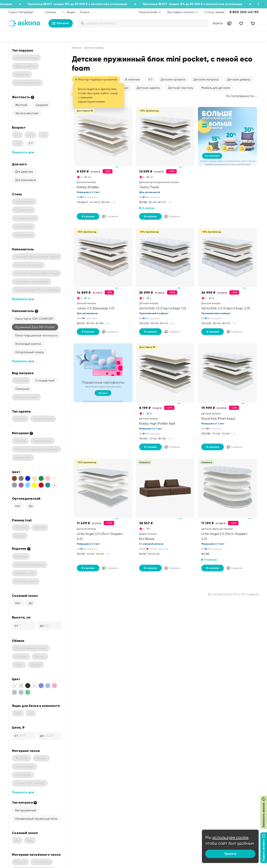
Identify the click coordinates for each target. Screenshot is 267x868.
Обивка (18, 641)
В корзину (88, 216)
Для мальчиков (25, 180)
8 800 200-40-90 (244, 12)
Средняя (42, 105)
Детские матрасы (206, 79)
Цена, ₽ (18, 727)
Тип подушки (22, 50)
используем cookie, (231, 837)
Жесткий (21, 105)
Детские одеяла (148, 88)
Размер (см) (22, 520)
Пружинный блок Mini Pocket (35, 327)
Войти (218, 23)
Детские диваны (239, 79)
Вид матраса (23, 373)
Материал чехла (26, 751)
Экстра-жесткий (27, 113)
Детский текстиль (181, 88)
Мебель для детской (216, 88)
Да (31, 506)
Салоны (50, 12)
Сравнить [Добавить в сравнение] (110, 216)
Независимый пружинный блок (36, 819)
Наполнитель (23, 249)
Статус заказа (214, 12)
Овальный (22, 389)
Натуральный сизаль (30, 352)
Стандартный (45, 380)
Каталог (61, 23)
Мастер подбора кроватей (97, 79)
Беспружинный (26, 810)
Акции (69, 12)
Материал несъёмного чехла (36, 854)
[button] (132, 79)
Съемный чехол (25, 596)
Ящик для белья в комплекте (36, 706)
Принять (230, 854)
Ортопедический (26, 498)
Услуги (85, 12)
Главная (77, 48)
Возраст (19, 127)
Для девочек (24, 172)
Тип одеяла (21, 411)
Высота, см (21, 617)
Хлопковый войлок (28, 344)
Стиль (17, 194)
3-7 (31, 143)
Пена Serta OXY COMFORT (34, 319)
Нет (18, 506)
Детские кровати (173, 79)
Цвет (16, 472)
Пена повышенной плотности (36, 335)
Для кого (19, 164)
